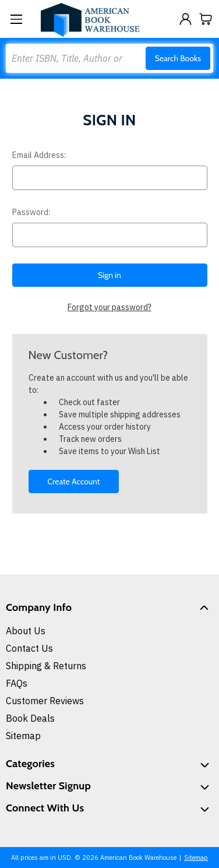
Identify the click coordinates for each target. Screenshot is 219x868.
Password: (31, 212)
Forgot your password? (110, 307)
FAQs (17, 683)
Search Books (178, 58)
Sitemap (23, 736)
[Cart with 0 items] (206, 19)
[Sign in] (186, 19)
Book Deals (30, 718)
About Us (26, 631)
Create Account (73, 482)
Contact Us (29, 648)
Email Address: (39, 155)
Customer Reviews (45, 701)
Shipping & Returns (46, 666)
